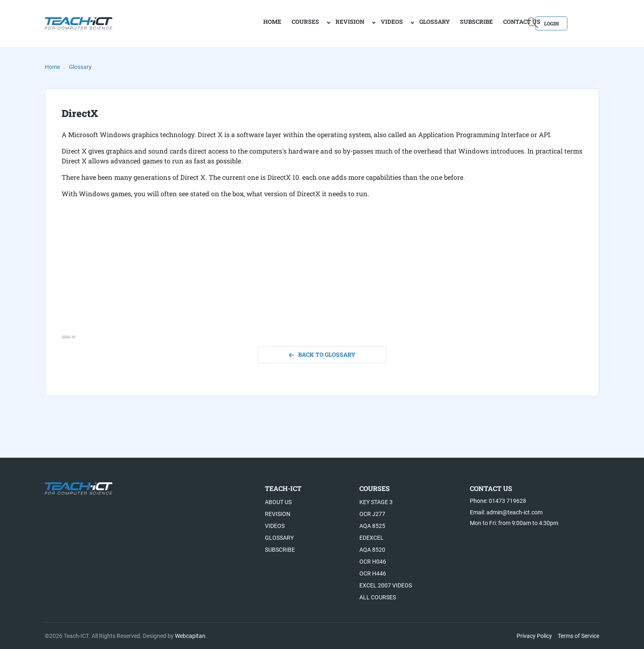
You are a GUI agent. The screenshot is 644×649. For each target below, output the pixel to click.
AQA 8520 (372, 550)
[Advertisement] (308, 277)
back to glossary (322, 354)
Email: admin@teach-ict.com (506, 512)
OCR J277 (372, 514)
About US (278, 502)
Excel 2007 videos (386, 585)
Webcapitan (190, 636)
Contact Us (492, 23)
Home (52, 67)
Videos (362, 23)
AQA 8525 (372, 526)
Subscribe (447, 23)
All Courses (378, 597)
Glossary (405, 23)
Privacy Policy (534, 636)
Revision (320, 23)
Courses (276, 23)
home (243, 23)
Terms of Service (578, 636)
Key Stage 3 (376, 502)
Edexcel (371, 538)
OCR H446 (373, 573)
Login (576, 23)
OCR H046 (373, 562)
